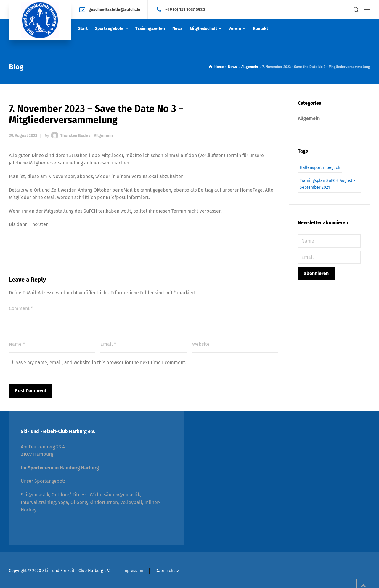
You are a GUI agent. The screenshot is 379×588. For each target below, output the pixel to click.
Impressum (133, 571)
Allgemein (103, 136)
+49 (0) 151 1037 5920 (185, 9)
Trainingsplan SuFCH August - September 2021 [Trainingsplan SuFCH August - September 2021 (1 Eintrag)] (327, 184)
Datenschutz (167, 571)
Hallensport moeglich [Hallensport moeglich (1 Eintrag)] (320, 168)
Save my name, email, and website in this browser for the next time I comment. (101, 362)
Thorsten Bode (74, 136)
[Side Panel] (366, 9)
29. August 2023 (23, 136)
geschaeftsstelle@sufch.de (114, 9)
